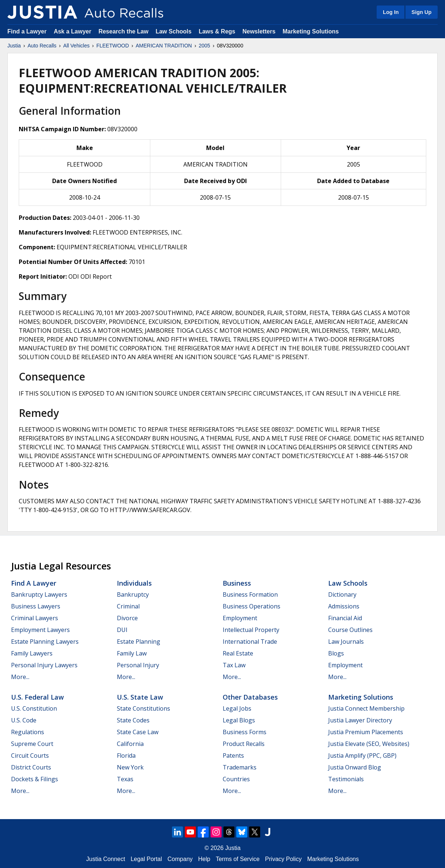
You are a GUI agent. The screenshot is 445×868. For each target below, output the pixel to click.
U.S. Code (24, 720)
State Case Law (138, 732)
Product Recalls (244, 744)
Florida (126, 756)
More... (20, 677)
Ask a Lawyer (73, 31)
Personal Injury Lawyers (44, 665)
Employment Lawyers (40, 630)
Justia (14, 46)
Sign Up (421, 12)
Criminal (128, 606)
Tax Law (234, 665)
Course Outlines (350, 630)
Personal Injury (138, 665)
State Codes (133, 720)
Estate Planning (139, 642)
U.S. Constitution (34, 708)
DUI (122, 630)
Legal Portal (146, 859)
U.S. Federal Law (37, 697)
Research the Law (123, 31)
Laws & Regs (217, 31)
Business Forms (245, 732)
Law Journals (346, 642)
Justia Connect (106, 859)
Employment (240, 618)
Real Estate (238, 653)
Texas (125, 779)
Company (180, 859)
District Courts (31, 767)
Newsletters (259, 31)
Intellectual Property (251, 630)
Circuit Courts (30, 756)
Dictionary (342, 594)
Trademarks (240, 767)
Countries (236, 779)
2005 (204, 46)
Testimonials (346, 779)
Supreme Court (32, 744)
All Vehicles (76, 46)
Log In (391, 12)
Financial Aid (345, 618)
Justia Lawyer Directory (360, 720)
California (130, 744)
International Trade (250, 642)
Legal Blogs (239, 720)
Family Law (132, 653)
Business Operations (252, 606)
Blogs (336, 653)
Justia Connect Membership (366, 708)
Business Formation (250, 594)
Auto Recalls (42, 46)
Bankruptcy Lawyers (39, 594)
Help (204, 859)
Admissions (344, 606)
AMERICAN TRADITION (164, 46)
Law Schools (173, 31)
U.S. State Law (140, 697)
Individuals (134, 583)
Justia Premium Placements (366, 732)
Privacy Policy (283, 859)
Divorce (127, 618)
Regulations (28, 732)
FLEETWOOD (113, 46)
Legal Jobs (237, 708)
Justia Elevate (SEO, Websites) (369, 744)
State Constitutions (143, 708)
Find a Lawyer (27, 31)
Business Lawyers (36, 606)
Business (237, 583)
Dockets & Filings (35, 779)
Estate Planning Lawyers (45, 642)
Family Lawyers (32, 653)
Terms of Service (238, 859)
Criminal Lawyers (35, 618)
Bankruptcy (133, 594)
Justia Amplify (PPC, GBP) (362, 756)
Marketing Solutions (311, 31)
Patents (233, 756)
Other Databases (250, 697)
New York (130, 767)
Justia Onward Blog (355, 767)
